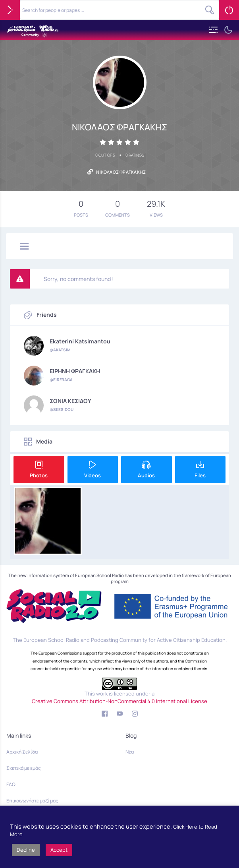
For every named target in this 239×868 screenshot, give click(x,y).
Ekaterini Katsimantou (80, 341)
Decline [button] (26, 850)
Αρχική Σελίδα (22, 752)
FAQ (11, 784)
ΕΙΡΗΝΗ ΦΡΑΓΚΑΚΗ (75, 371)
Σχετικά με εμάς (24, 768)
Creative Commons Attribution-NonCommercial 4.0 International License (119, 701)
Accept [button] (59, 850)
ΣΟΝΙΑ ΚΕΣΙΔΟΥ (70, 401)
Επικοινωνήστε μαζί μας (32, 801)
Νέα (130, 752)
